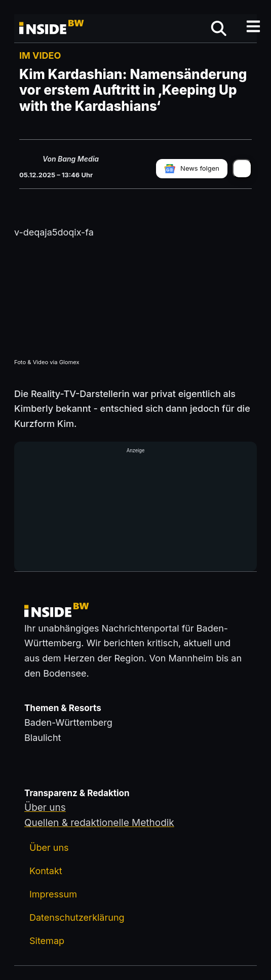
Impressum (53, 894)
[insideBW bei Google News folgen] (192, 169)
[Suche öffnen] (219, 28)
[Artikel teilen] (242, 169)
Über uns (49, 848)
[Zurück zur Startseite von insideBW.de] (52, 28)
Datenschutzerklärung (77, 917)
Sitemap (47, 941)
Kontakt (46, 871)
